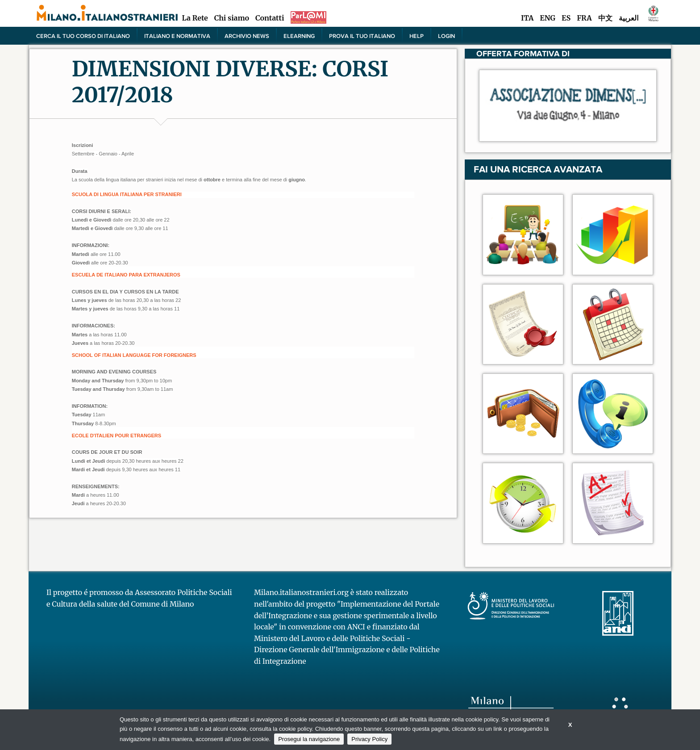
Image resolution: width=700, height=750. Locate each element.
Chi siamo (232, 18)
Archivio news (247, 36)
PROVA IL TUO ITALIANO (362, 36)
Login (446, 36)
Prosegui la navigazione (309, 739)
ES (566, 18)
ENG (548, 18)
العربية (629, 18)
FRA (584, 18)
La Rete (195, 18)
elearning (299, 36)
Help (417, 36)
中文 (605, 18)
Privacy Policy (369, 739)
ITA (527, 18)
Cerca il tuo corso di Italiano (83, 36)
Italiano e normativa (177, 36)
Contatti (270, 18)
